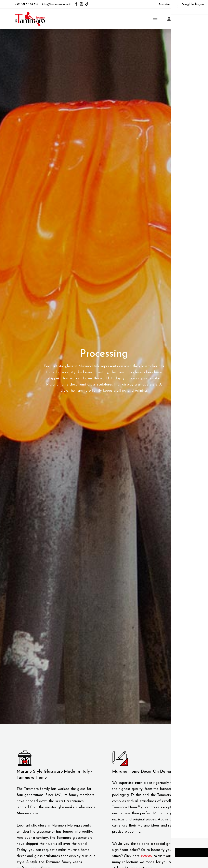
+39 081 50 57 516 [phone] (27, 4)
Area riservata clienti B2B (175, 4)
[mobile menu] (155, 19)
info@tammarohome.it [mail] (57, 4)
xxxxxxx (147, 856)
